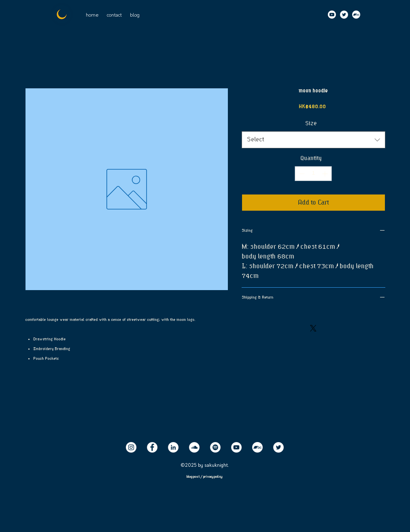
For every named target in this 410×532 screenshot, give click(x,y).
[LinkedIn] (173, 447)
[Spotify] (215, 447)
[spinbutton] (313, 174)
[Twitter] (344, 15)
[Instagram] (131, 447)
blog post (193, 477)
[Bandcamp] (356, 15)
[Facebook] (152, 447)
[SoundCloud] (194, 447)
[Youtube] (332, 15)
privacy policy (213, 477)
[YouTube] (236, 447)
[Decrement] (301, 174)
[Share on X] (313, 328)
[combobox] (313, 140)
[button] (114, 15)
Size (313, 124)
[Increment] (326, 174)
